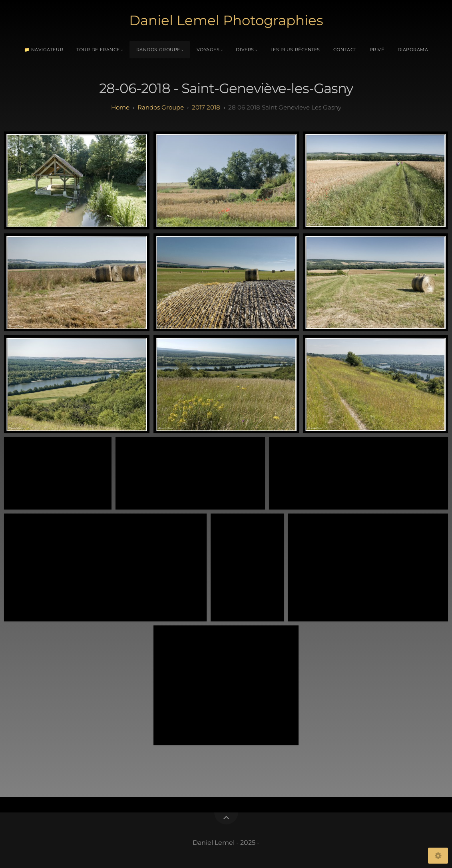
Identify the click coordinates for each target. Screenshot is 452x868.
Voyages (208, 50)
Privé (377, 50)
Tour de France (98, 50)
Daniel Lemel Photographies (226, 20)
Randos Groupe (158, 50)
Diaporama (413, 50)
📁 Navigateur (44, 50)
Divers (245, 50)
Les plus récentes (295, 50)
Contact (345, 50)
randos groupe (161, 107)
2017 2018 (206, 107)
